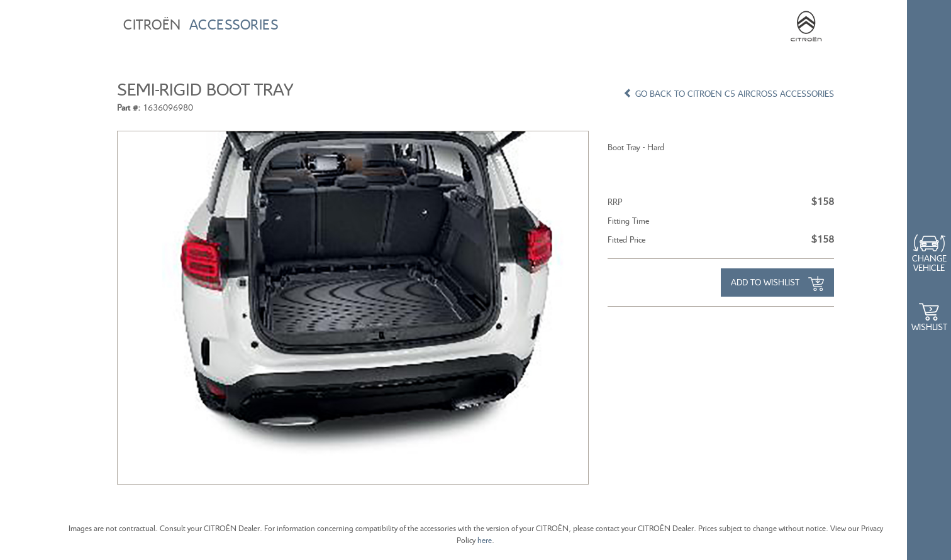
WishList (929, 327)
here (485, 540)
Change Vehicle (929, 263)
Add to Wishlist (777, 283)
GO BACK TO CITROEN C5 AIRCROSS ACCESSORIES (729, 93)
